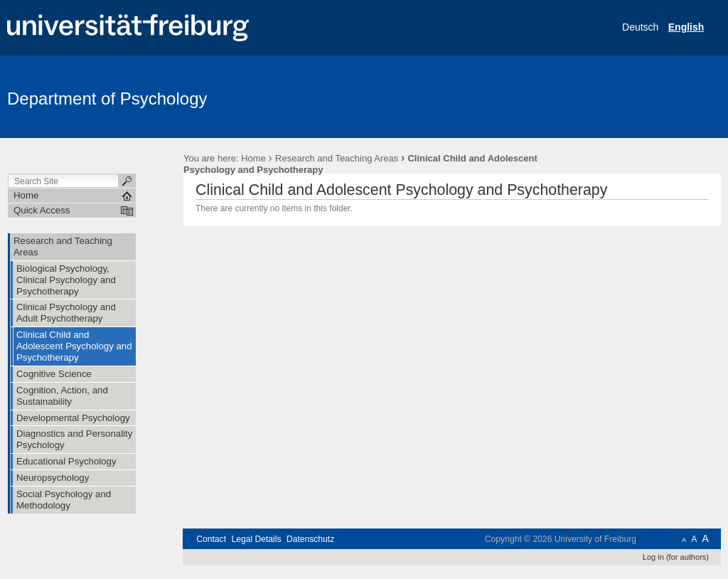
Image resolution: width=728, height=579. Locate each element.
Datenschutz (310, 539)
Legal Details (256, 539)
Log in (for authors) (676, 557)
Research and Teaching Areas (337, 158)
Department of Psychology (107, 99)
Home (253, 158)
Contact (211, 539)
